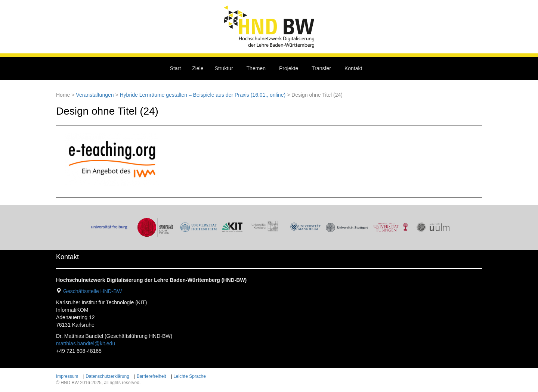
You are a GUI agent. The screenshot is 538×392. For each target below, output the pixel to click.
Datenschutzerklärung (107, 376)
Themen (256, 68)
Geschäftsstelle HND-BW (92, 291)
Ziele (198, 68)
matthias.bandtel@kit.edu (86, 343)
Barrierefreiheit (151, 376)
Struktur (224, 68)
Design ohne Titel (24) (107, 111)
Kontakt (353, 68)
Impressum (67, 376)
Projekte (289, 68)
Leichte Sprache (190, 376)
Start (176, 68)
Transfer (321, 68)
